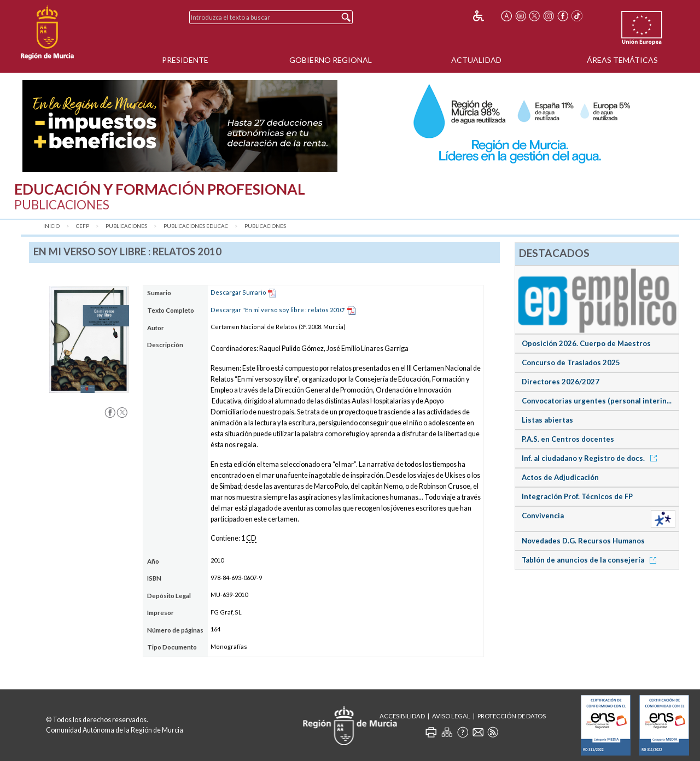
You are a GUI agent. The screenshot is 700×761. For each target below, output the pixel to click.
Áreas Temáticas (622, 60)
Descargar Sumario (238, 292)
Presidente (185, 60)
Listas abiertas (547, 420)
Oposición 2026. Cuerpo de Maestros (586, 343)
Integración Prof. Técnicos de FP (577, 496)
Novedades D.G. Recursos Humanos (583, 541)
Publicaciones (126, 226)
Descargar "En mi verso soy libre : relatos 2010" (278, 310)
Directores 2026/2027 (561, 382)
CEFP (83, 226)
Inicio (51, 226)
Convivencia (543, 516)
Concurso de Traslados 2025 (571, 362)
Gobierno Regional (331, 60)
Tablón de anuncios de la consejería (591, 560)
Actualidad (476, 60)
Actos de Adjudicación (560, 477)
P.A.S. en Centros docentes (568, 439)
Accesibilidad (402, 716)
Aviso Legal (451, 716)
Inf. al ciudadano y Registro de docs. (591, 458)
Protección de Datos (512, 716)
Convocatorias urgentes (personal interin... (597, 401)
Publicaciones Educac (196, 226)
